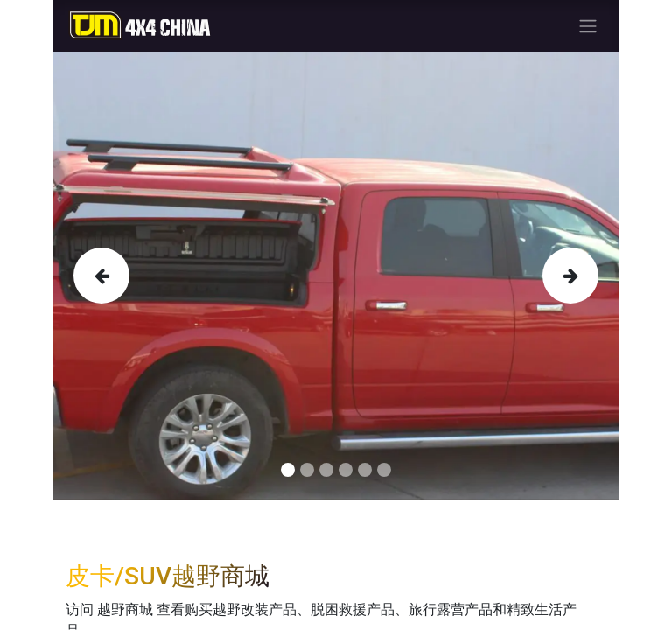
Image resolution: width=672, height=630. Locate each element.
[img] (96, 276)
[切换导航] (588, 26)
